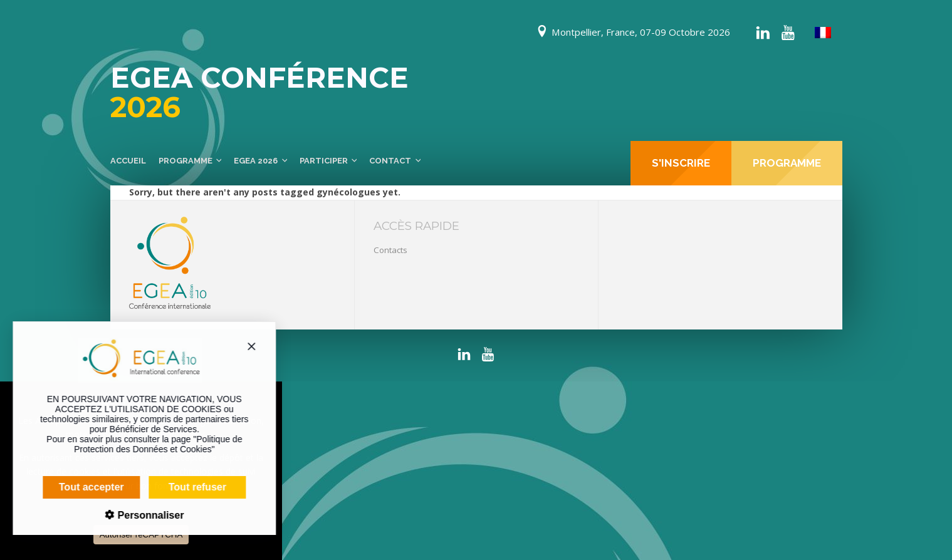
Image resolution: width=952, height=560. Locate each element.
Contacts (390, 250)
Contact (390, 161)
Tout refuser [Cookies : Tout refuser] (189, 487)
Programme (186, 161)
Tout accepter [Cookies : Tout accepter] (83, 487)
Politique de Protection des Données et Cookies (150, 444)
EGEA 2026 (256, 161)
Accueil (128, 161)
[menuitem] (823, 33)
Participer (324, 161)
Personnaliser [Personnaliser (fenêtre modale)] (141, 515)
